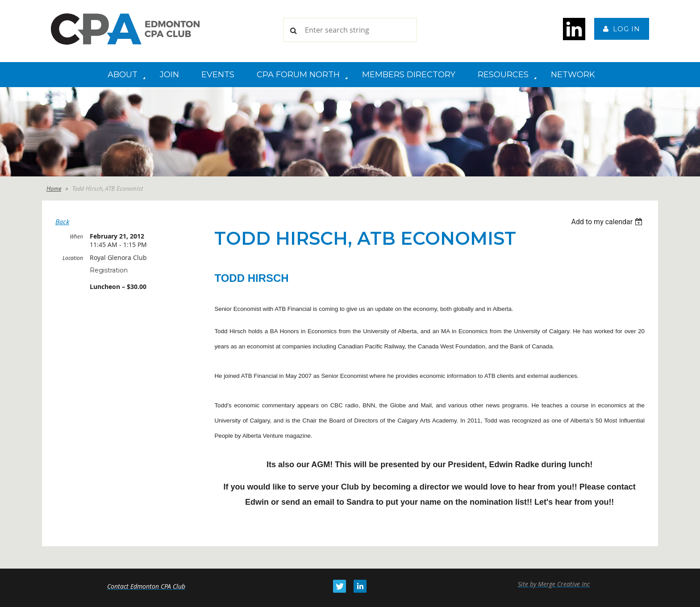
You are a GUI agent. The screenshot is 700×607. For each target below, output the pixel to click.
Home (54, 188)
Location (73, 258)
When (76, 236)
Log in (627, 29)
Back (62, 222)
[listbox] (608, 222)
